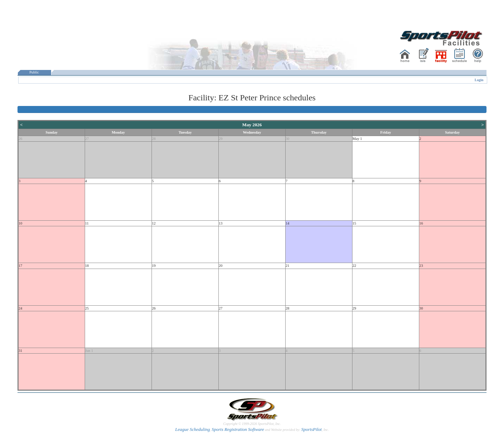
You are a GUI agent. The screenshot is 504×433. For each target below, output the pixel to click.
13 (221, 223)
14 (288, 223)
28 (154, 139)
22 (354, 266)
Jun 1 (89, 351)
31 (20, 351)
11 (87, 223)
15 (354, 223)
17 (20, 266)
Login (479, 80)
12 (154, 223)
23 (421, 266)
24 (20, 308)
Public (34, 72)
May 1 (357, 139)
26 (20, 139)
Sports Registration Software (238, 429)
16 (421, 223)
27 (87, 139)
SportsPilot (312, 429)
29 (221, 139)
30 (288, 139)
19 (154, 266)
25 (87, 308)
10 (20, 223)
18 (87, 266)
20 (221, 266)
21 (288, 266)
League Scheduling (192, 429)
